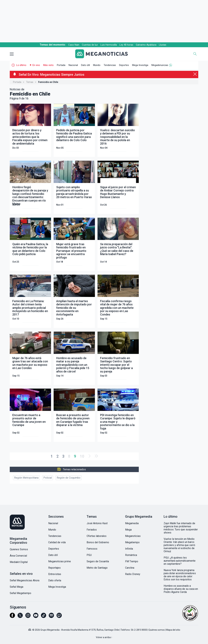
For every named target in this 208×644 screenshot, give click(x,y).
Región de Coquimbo (69, 478)
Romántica (131, 555)
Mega (128, 530)
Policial (48, 478)
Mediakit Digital (19, 562)
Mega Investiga (140, 65)
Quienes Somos (19, 549)
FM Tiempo (132, 561)
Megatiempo (132, 542)
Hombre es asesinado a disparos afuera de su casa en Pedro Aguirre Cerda (181, 589)
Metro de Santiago (97, 568)
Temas (30, 82)
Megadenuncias (160, 65)
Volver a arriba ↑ (104, 637)
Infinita (129, 549)
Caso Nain (74, 45)
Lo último (21, 65)
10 (82, 456)
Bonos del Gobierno (98, 542)
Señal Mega (16, 587)
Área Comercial (18, 556)
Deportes (124, 65)
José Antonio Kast (97, 523)
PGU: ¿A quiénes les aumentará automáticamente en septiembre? (180, 561)
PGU (89, 555)
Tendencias (110, 65)
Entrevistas (55, 574)
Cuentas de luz (90, 45)
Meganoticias (133, 536)
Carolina (130, 568)
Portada (61, 65)
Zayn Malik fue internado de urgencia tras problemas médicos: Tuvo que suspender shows (181, 528)
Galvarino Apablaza (146, 45)
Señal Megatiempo (20, 593)
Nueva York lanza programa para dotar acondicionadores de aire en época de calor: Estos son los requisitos (180, 575)
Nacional (73, 65)
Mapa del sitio (173, 630)
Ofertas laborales (97, 536)
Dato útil (85, 65)
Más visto (48, 65)
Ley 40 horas (126, 45)
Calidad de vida (57, 542)
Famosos (92, 549)
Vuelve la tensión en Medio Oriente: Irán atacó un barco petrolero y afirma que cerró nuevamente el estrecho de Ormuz (179, 545)
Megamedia (132, 523)
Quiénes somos (157, 630)
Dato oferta (55, 580)
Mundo (97, 65)
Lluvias (163, 45)
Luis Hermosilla (109, 45)
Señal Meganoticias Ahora (25, 580)
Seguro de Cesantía (98, 561)
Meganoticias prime (60, 561)
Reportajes (54, 568)
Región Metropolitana (26, 478)
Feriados (92, 530)
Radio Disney (133, 574)
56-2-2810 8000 (139, 630)
